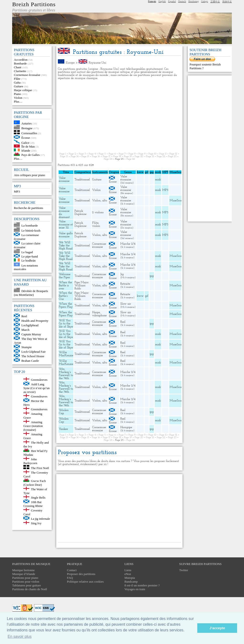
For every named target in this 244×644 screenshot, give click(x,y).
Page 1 (63, 154)
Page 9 (142, 154)
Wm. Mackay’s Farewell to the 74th (66, 374)
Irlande (26, 150)
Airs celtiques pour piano (29, 175)
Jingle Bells (38, 498)
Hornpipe (126, 427)
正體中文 (215, 2)
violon (96, 226)
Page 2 (72, 154)
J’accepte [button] (217, 628)
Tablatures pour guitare (26, 585)
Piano (17, 94)
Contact (72, 570)
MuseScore (176, 201)
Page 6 (112, 154)
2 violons (98, 212)
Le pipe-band (30, 256)
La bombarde (30, 225)
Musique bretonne (23, 570)
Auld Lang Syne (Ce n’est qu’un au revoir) (36, 388)
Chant (18, 67)
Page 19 (128, 156)
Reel (24, 316)
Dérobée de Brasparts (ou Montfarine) (31, 293)
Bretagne (27, 128)
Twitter (184, 570)
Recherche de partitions (28, 208)
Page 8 (132, 154)
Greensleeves (39, 380)
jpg (152, 276)
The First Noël (40, 468)
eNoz (128, 574)
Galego (205, 1)
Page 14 (75, 156)
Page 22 (161, 156)
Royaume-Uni (97, 63)
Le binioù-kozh (31, 230)
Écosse (26, 138)
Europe (70, 63)
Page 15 (85, 156)
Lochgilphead (30, 325)
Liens (128, 570)
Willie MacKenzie (66, 354)
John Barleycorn (30, 461)
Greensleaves (39, 396)
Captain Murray (31, 334)
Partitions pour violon (26, 582)
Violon (18, 98)
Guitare (18, 86)
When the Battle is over (66, 285)
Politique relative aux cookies (85, 582)
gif (147, 296)
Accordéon (21, 60)
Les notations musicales (26, 267)
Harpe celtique (23, 90)
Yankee (64, 429)
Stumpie (27, 347)
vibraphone (100, 315)
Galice (25, 142)
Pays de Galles (31, 155)
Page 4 (92, 154)
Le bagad (27, 252)
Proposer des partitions (81, 574)
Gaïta (17, 82)
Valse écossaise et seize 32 (66, 225)
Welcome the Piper (65, 276)
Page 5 (102, 154)
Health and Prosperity (35, 321)
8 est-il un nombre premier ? (142, 585)
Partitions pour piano (25, 578)
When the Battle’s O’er (66, 296)
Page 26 (131, 159)
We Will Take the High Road (66, 245)
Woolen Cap (64, 412)
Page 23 (172, 156)
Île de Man (28, 146)
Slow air (126, 304)
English (162, 1)
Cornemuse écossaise (27, 75)
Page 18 (117, 156)
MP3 (17, 191)
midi (158, 180)
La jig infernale (41, 519)
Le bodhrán (29, 260)
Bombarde (20, 63)
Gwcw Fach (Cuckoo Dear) (35, 483)
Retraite (125, 284)
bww (140, 296)
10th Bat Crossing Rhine (33, 504)
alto (105, 201)
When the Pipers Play (66, 305)
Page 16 (96, 156)
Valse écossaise (64, 179)
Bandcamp (131, 582)
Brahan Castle (30, 361)
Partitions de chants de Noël (30, 589)
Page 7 (122, 154)
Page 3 (82, 154)
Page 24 (108, 159)
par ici (102, 464)
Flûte (17, 79)
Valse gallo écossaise (66, 235)
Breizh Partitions (34, 4)
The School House (33, 356)
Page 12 (173, 154)
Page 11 (163, 154)
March (25, 330)
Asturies (27, 123)
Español (172, 1)
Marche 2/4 (128, 244)
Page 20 (139, 156)
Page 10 (152, 154)
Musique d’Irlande (24, 574)
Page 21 (150, 156)
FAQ (70, 578)
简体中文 (227, 2)
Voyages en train (135, 589)
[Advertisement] (119, 116)
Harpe (96, 312)
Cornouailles (29, 133)
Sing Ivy (36, 523)
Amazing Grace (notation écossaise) (33, 426)
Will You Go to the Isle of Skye (66, 324)
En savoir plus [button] (20, 637)
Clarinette (20, 71)
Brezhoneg (194, 1)
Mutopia (130, 578)
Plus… (18, 102)
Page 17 (107, 156)
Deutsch (182, 1)
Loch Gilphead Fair (34, 352)
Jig (122, 274)
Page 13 (64, 156)
